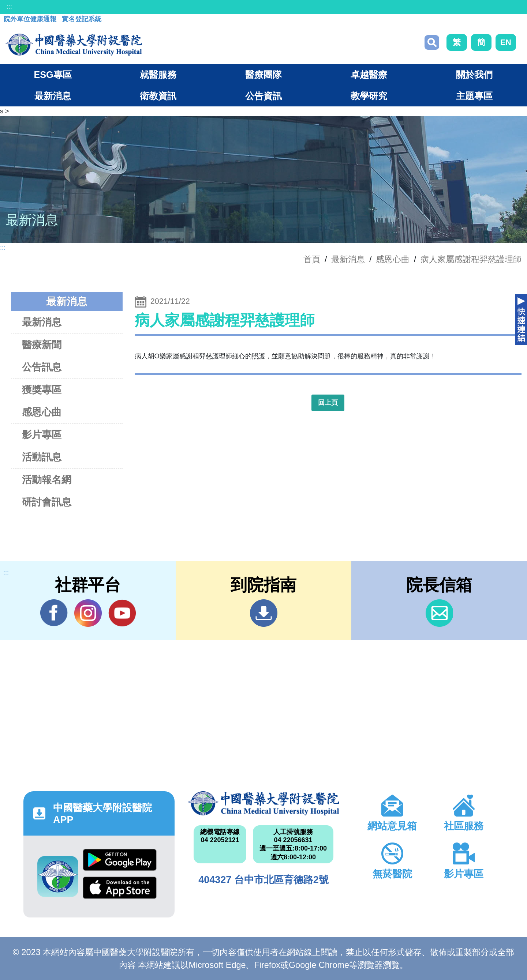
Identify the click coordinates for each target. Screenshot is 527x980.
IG (88, 613)
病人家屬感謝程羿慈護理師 (471, 259)
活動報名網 (47, 480)
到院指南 (264, 613)
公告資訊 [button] (263, 96)
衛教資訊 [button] (158, 96)
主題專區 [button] (474, 96)
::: (9, 7)
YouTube (122, 613)
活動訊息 (42, 457)
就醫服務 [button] (158, 75)
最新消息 (42, 322)
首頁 (312, 259)
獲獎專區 (42, 390)
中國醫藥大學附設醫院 (263, 803)
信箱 (439, 613)
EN (506, 42)
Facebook (54, 613)
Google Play (120, 860)
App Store (120, 888)
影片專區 (42, 435)
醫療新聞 (42, 345)
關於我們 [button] (474, 75)
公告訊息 (42, 367)
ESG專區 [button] (53, 75)
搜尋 (432, 42)
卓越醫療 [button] (369, 75)
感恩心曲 (393, 259)
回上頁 (328, 403)
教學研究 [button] (369, 96)
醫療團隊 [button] (263, 75)
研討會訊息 (47, 502)
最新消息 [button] (53, 96)
